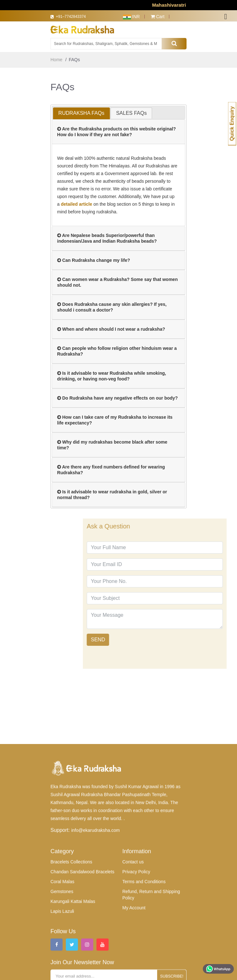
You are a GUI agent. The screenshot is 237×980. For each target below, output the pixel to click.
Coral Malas (62, 962)
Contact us (133, 942)
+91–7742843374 (74, 17)
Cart (158, 17)
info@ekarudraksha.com (96, 910)
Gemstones (62, 971)
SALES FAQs (131, 113)
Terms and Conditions (144, 962)
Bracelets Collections (71, 942)
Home (56, 60)
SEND (136, 640)
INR (131, 17)
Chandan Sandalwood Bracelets (82, 952)
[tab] (81, 113)
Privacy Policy (136, 952)
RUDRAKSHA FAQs (81, 113)
